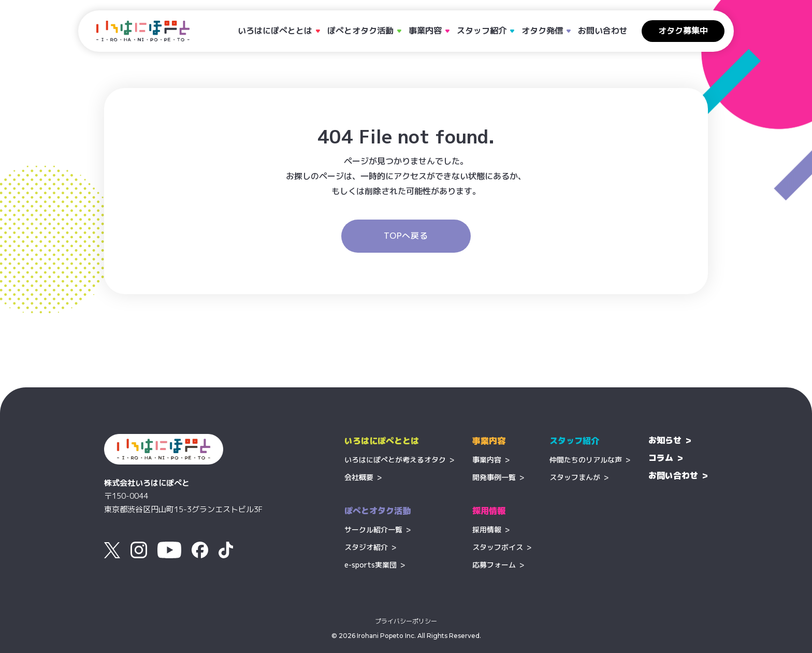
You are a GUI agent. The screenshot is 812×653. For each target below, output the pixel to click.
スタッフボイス (498, 547)
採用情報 (487, 529)
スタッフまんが (575, 477)
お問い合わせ (603, 31)
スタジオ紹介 (366, 547)
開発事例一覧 (494, 477)
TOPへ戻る (406, 236)
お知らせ (665, 440)
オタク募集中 (683, 31)
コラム (661, 458)
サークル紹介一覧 (373, 529)
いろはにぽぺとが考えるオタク (395, 460)
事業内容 (487, 460)
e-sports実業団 (371, 565)
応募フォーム (494, 565)
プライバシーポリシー (406, 621)
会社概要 (359, 477)
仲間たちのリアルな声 (586, 460)
